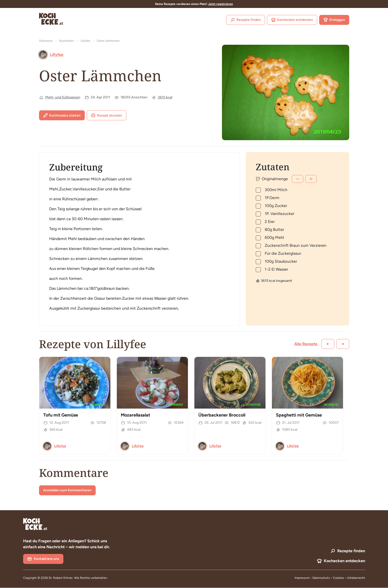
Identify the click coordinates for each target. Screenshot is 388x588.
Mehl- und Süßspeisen (63, 97)
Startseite (46, 41)
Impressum (302, 578)
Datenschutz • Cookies (329, 578)
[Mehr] (311, 179)
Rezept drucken (107, 115)
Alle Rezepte (306, 344)
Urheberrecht (356, 578)
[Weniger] (298, 179)
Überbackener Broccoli (222, 415)
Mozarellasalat (135, 415)
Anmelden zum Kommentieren (67, 490)
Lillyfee (85, 41)
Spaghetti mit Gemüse (299, 415)
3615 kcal (165, 97)
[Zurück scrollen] (328, 344)
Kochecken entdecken (292, 20)
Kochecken (67, 41)
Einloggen (334, 20)
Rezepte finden (246, 20)
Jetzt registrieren (220, 4)
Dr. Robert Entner (61, 578)
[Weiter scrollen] (343, 344)
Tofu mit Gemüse (61, 415)
